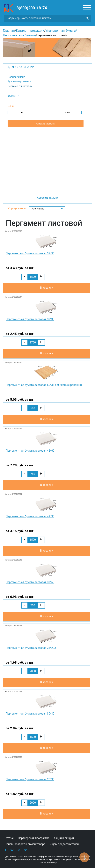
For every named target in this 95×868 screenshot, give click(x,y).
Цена (11, 106)
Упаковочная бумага (61, 31)
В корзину (46, 288)
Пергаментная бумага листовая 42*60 (30, 451)
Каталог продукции (30, 31)
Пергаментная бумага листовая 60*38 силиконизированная (44, 385)
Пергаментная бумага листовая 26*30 (30, 779)
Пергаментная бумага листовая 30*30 (30, 714)
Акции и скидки (64, 838)
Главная (9, 31)
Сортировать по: (18, 208)
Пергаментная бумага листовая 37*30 (30, 253)
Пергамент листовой (20, 86)
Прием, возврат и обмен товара (25, 844)
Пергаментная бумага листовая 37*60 (30, 582)
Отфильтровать (46, 124)
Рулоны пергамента (19, 81)
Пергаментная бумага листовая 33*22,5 (31, 648)
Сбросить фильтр (47, 198)
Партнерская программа (34, 838)
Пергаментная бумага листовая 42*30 (30, 516)
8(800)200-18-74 (32, 8)
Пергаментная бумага (19, 35)
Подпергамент (16, 77)
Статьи (9, 838)
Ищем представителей (64, 844)
